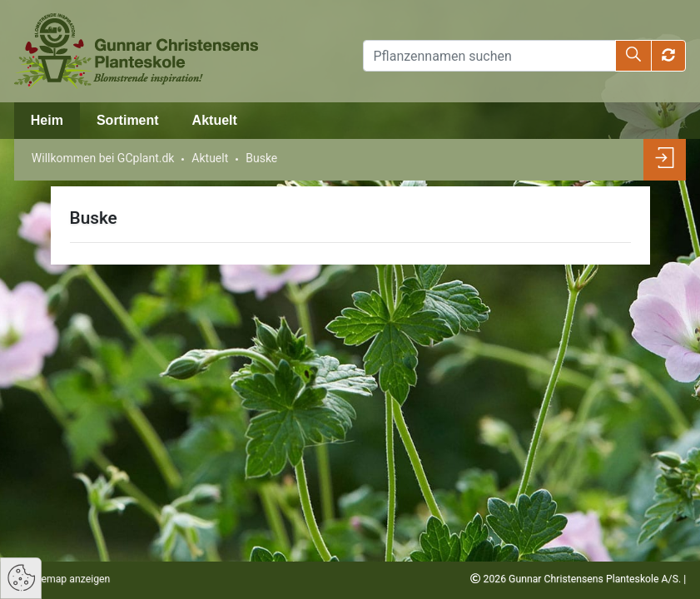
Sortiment (128, 120)
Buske (261, 158)
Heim (47, 120)
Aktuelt (215, 120)
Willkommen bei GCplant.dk (103, 158)
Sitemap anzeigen (68, 579)
